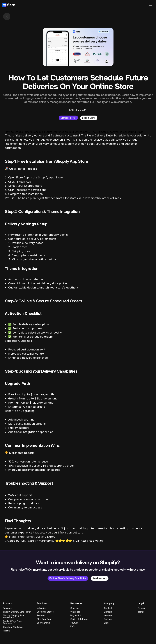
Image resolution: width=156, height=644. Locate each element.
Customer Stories (45, 612)
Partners (108, 619)
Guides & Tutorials (79, 619)
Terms (141, 612)
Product (7, 603)
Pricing (6, 631)
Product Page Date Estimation (13, 622)
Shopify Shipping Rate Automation (14, 616)
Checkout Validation (13, 627)
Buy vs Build (76, 615)
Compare (75, 608)
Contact (108, 608)
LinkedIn (108, 612)
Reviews (41, 615)
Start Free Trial (44, 619)
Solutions (42, 603)
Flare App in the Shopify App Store (39, 177)
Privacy (141, 608)
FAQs (73, 626)
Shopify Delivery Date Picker (17, 612)
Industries (41, 608)
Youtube (74, 623)
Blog (106, 623)
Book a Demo (43, 623)
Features (7, 608)
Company (109, 603)
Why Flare (75, 612)
